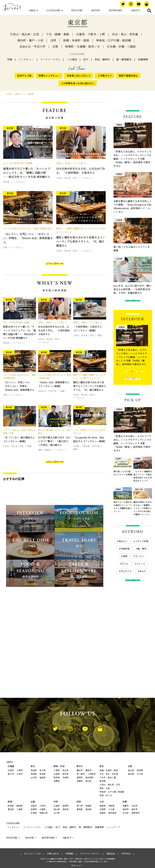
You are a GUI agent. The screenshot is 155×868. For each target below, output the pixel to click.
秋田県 (34, 774)
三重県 (20, 809)
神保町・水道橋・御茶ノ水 (83, 46)
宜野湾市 (135, 813)
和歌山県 (44, 813)
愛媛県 (80, 809)
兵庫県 (43, 809)
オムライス (126, 571)
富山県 (131, 770)
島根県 (66, 806)
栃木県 (66, 774)
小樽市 (20, 770)
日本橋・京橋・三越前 (121, 46)
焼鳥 (125, 556)
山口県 (57, 813)
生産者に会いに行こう (79, 76)
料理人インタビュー (49, 76)
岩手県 (43, 770)
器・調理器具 (124, 59)
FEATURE (77, 11)
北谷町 (126, 813)
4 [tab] (139, 371)
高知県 (88, 809)
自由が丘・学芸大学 (32, 46)
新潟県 (140, 770)
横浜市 (80, 770)
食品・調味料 (102, 59)
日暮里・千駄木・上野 (91, 34)
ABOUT (136, 11)
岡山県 (57, 809)
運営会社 (111, 854)
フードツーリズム (50, 59)
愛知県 (11, 809)
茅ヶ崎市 (81, 774)
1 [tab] (124, 371)
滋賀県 (34, 809)
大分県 (111, 809)
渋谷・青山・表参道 (125, 34)
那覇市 (126, 806)
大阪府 (43, 806)
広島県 (57, 806)
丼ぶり (143, 571)
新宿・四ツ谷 (106, 795)
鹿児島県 (112, 813)
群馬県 (57, 777)
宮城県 (43, 774)
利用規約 (70, 854)
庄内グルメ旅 (24, 76)
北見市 (20, 774)
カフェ (125, 564)
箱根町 (80, 777)
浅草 (53, 40)
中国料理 (125, 549)
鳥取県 (66, 809)
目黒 (55, 46)
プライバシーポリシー (90, 854)
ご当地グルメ (105, 76)
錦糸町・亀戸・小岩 (30, 40)
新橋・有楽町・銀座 (76, 40)
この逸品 (72, 59)
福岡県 (103, 806)
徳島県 (88, 806)
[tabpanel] (133, 346)
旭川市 (11, 774)
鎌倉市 (88, 770)
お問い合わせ (53, 854)
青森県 (34, 770)
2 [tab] (129, 371)
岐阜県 (11, 806)
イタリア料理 (142, 541)
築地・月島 (105, 788)
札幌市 (11, 770)
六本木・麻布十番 (108, 777)
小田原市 (92, 774)
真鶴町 (80, 781)
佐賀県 (103, 809)
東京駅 (103, 781)
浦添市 (134, 809)
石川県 (140, 774)
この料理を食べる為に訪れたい (78, 83)
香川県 (80, 806)
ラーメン (140, 556)
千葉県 (57, 770)
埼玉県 (66, 770)
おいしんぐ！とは (32, 854)
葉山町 (88, 781)
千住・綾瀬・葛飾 (58, 34)
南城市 (126, 809)
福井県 (131, 774)
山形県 (34, 777)
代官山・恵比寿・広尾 (25, 34)
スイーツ (141, 564)
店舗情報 (143, 59)
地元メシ (123, 541)
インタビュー (26, 59)
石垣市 (134, 806)
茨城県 (66, 777)
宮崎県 (103, 813)
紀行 (86, 59)
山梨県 (57, 774)
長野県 (57, 781)
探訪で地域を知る (128, 76)
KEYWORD (116, 11)
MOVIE (96, 11)
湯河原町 (89, 777)
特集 (10, 59)
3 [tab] (134, 371)
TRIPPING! (126, 854)
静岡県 (20, 806)
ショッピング (113, 827)
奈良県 (34, 813)
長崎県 (111, 806)
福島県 (43, 777)
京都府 (34, 806)
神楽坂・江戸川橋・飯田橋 (113, 40)
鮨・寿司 (142, 549)
